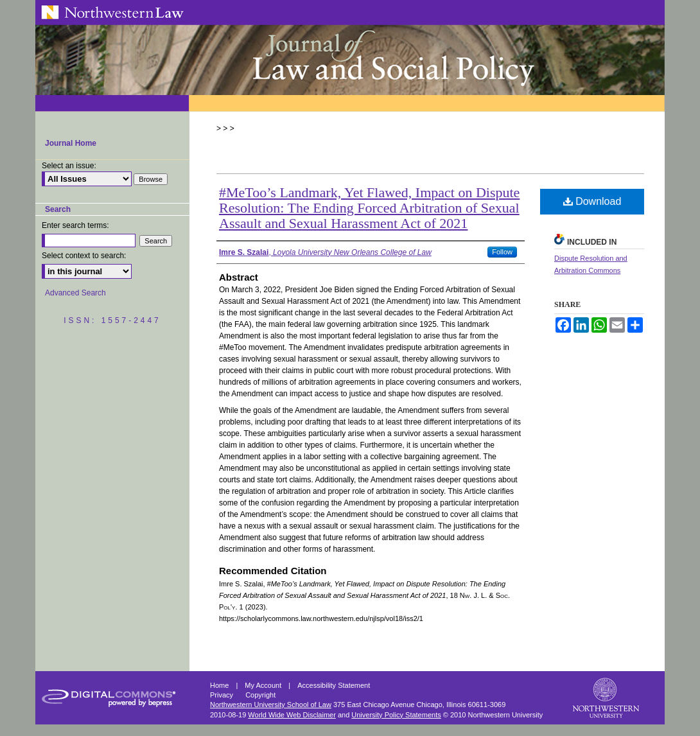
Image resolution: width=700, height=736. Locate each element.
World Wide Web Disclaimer (292, 715)
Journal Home (71, 143)
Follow (502, 252)
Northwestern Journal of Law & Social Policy (350, 60)
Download (592, 201)
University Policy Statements (396, 715)
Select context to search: (84, 256)
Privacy (223, 695)
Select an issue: (69, 166)
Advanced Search (75, 293)
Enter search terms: (75, 225)
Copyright (260, 695)
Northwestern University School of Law (271, 705)
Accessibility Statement (334, 685)
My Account (264, 685)
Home (220, 685)
